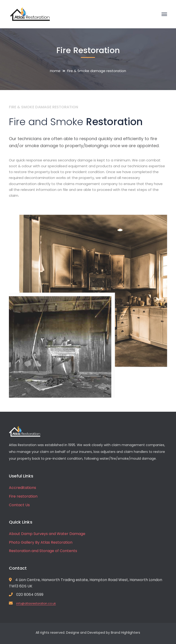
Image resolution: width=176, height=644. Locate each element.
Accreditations (22, 488)
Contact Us (19, 505)
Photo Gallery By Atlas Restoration (41, 542)
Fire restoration (23, 496)
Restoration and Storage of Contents (43, 551)
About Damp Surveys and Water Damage (47, 534)
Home (55, 71)
